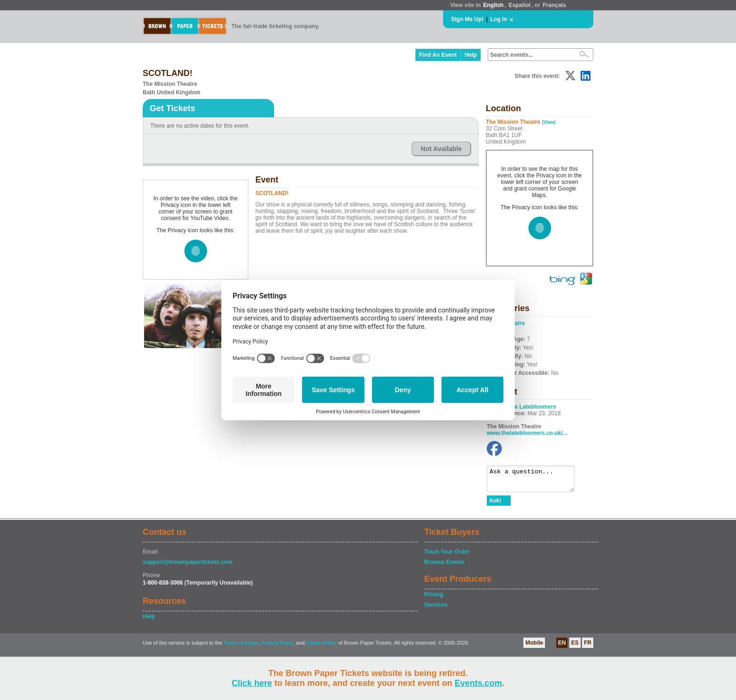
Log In (498, 19)
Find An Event (438, 55)
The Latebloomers (532, 407)
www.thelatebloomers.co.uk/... (527, 433)
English (493, 5)
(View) (548, 122)
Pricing (434, 599)
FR (588, 647)
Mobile (534, 647)
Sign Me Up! (467, 19)
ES (575, 647)
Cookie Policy (322, 647)
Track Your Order (447, 556)
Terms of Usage (241, 647)
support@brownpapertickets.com (188, 566)
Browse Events (445, 566)
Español (520, 5)
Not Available (441, 149)
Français (554, 5)
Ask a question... (535, 481)
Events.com (479, 683)
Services (436, 609)
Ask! (495, 505)
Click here (252, 683)
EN (562, 647)
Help (471, 55)
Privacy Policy (277, 647)
